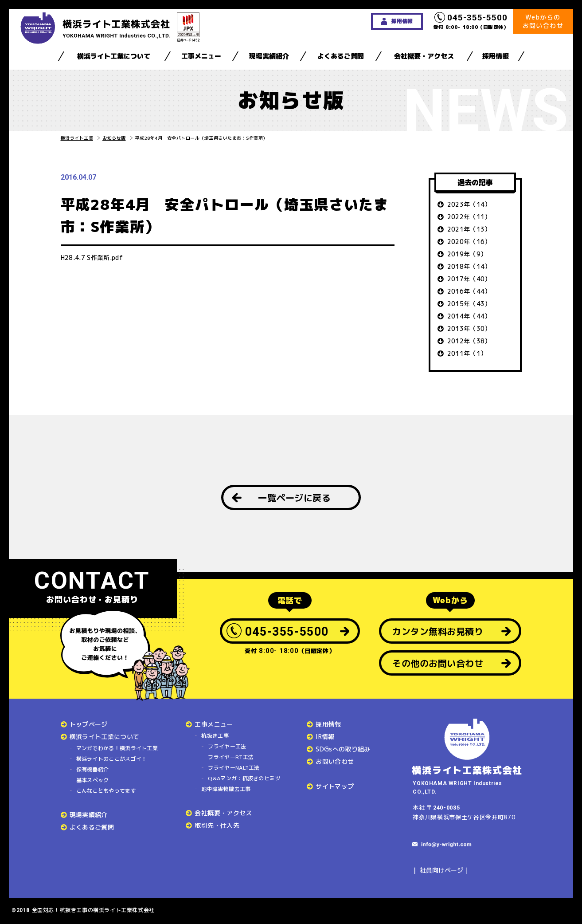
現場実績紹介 (269, 56)
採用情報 (496, 56)
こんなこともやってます (106, 791)
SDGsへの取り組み (343, 749)
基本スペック (93, 780)
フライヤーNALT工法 (234, 768)
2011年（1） (467, 353)
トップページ (89, 724)
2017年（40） (469, 279)
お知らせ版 (114, 138)
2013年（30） (469, 328)
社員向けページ (441, 870)
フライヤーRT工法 (231, 757)
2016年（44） (469, 291)
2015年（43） (469, 304)
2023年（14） (469, 204)
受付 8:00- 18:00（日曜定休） (471, 21)
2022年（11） (469, 217)
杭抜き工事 (215, 736)
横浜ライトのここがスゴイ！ (112, 759)
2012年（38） (469, 341)
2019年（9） (467, 254)
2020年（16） (469, 242)
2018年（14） (469, 266)
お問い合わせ (335, 761)
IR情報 (325, 737)
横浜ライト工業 (77, 138)
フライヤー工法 (227, 746)
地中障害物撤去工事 (226, 789)
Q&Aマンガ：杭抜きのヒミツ (244, 778)
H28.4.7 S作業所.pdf (92, 258)
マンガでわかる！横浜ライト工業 (117, 748)
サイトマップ (335, 786)
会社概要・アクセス (424, 56)
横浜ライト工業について (114, 56)
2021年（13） (469, 229)
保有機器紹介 (93, 769)
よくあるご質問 (341, 56)
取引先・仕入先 (217, 825)
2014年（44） (469, 316)
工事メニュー (201, 56)
